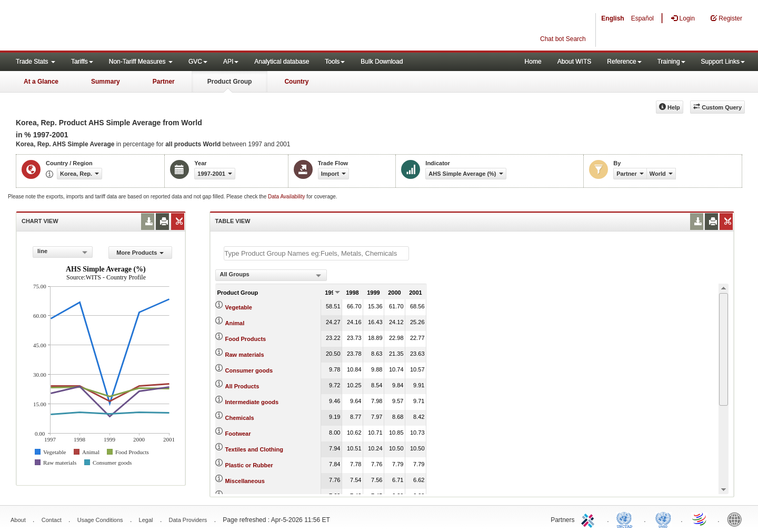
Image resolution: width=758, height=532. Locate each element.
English (612, 18)
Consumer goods (249, 370)
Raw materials (245, 355)
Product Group (230, 82)
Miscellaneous (245, 481)
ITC (590, 519)
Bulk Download (382, 62)
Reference (624, 62)
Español (642, 18)
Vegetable (239, 307)
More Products (140, 253)
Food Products (246, 339)
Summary (106, 82)
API (231, 62)
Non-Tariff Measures (141, 62)
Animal (235, 323)
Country (296, 82)
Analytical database (282, 62)
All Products (242, 386)
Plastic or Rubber (249, 465)
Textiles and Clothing (254, 449)
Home (533, 62)
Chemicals (240, 418)
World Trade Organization (700, 519)
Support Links (723, 62)
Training (671, 62)
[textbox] (316, 253)
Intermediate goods (252, 402)
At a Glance (41, 82)
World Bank (737, 519)
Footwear (238, 434)
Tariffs (82, 62)
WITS (105, 26)
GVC (198, 62)
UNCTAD (626, 519)
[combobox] (63, 252)
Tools (335, 62)
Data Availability (287, 197)
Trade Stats (36, 62)
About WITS (575, 62)
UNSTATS (663, 519)
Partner (164, 82)
